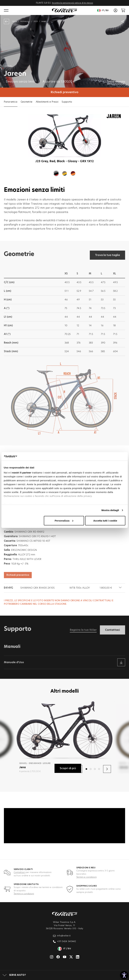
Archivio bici (25, 21)
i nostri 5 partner (21, 473)
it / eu (103, 10)
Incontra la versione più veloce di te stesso (72, 3)
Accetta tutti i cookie (105, 521)
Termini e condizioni (86, 877)
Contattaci (19, 872)
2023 (36, 21)
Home (15, 21)
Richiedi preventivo (64, 92)
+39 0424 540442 (64, 942)
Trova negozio (116, 82)
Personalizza (64, 521)
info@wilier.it (62, 936)
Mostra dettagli (110, 510)
